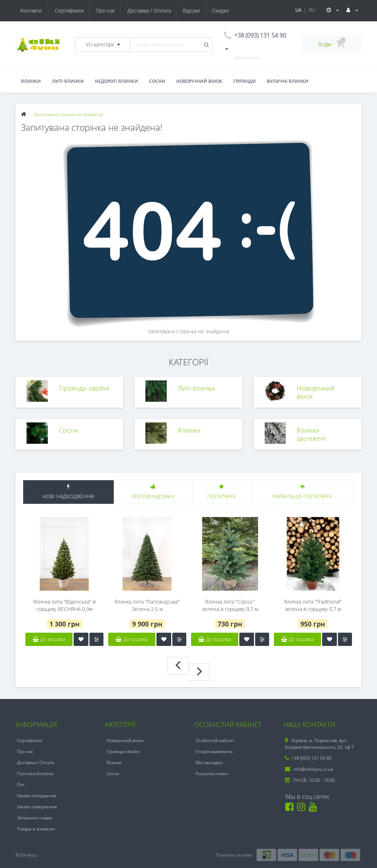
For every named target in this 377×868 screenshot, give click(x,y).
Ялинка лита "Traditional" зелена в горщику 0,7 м (313, 605)
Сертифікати (35, 10)
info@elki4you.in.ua (309, 769)
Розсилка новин (212, 774)
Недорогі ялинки (117, 81)
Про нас (72, 10)
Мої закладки (209, 762)
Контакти (222, 10)
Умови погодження (37, 796)
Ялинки (31, 81)
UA (298, 10)
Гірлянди (245, 81)
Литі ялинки (68, 81)
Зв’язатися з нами (35, 818)
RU (312, 10)
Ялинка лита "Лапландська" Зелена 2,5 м (147, 605)
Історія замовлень (214, 751)
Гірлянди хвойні (84, 388)
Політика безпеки (35, 774)
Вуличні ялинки (288, 81)
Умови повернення (37, 807)
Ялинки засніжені (311, 434)
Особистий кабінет (215, 740)
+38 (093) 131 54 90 (308, 758)
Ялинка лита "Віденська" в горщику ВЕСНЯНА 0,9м (64, 605)
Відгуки (160, 10)
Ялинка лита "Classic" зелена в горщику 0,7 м (230, 605)
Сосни (157, 81)
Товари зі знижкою (36, 829)
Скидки (190, 10)
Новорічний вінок (199, 81)
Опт (21, 785)
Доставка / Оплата (117, 10)
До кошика (49, 639)
